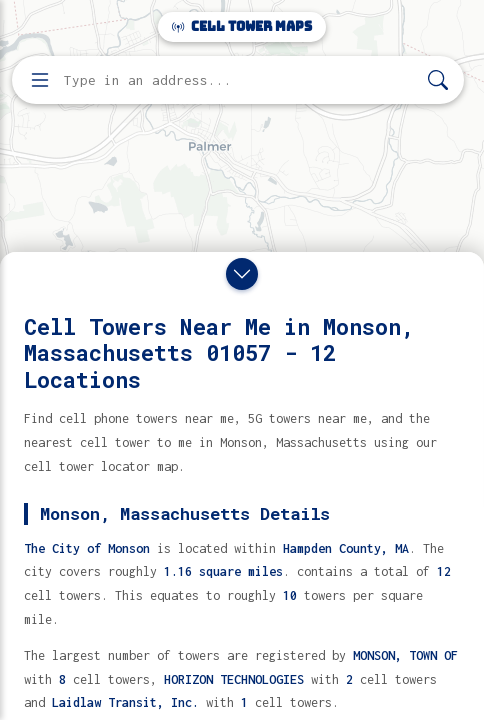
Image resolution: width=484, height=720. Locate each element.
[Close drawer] (242, 274)
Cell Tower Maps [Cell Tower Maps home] (242, 26)
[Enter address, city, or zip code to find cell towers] (240, 80)
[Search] (438, 80)
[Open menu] (40, 80)
